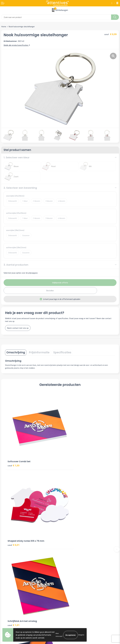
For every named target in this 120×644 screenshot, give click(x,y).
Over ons (65, 541)
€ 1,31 (13, 517)
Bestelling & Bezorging (11, 583)
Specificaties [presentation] (62, 352)
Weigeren (81, 635)
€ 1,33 (13, 451)
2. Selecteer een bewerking (20, 188)
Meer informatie (59, 635)
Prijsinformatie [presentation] (39, 352)
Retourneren (6, 591)
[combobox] (56, 17)
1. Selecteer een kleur (17, 157)
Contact (4, 580)
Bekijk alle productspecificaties (17, 45)
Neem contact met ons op (18, 328)
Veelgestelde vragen (69, 549)
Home (4, 26)
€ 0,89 (68, 517)
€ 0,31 (68, 451)
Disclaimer (65, 591)
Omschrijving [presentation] (16, 352)
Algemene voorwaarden (71, 580)
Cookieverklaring (68, 583)
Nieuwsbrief (66, 545)
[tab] (16, 353)
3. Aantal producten (16, 265)
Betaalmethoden (8, 587)
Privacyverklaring (68, 587)
